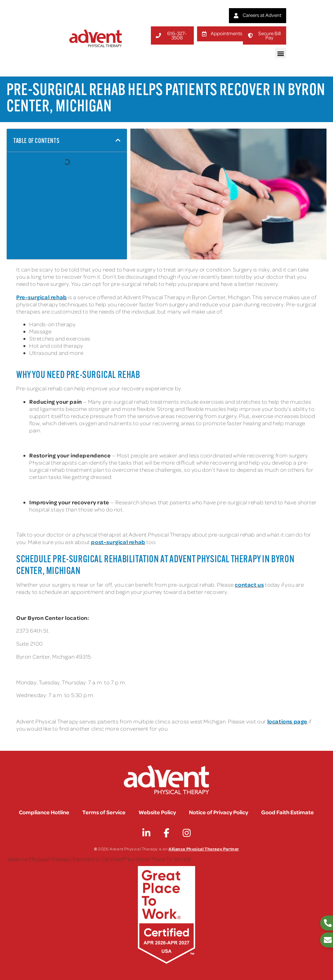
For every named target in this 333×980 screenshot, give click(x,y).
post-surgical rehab (118, 542)
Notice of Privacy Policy (219, 812)
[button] (281, 53)
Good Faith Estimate (287, 812)
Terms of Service (104, 812)
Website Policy (157, 812)
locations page (287, 721)
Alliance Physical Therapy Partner (204, 849)
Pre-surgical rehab (42, 297)
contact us (249, 584)
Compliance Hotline (44, 812)
